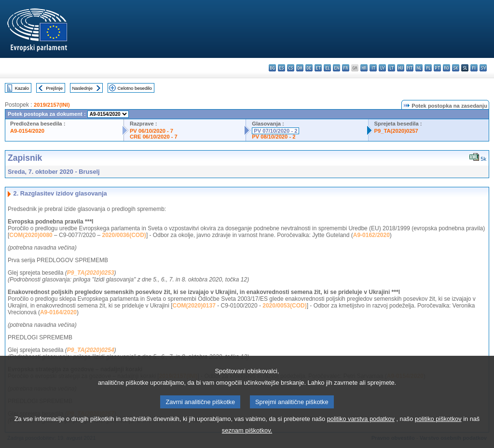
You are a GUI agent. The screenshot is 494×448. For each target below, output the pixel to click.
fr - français (346, 68)
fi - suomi (474, 68)
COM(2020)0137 (194, 306)
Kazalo (22, 88)
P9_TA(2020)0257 (396, 131)
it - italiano (373, 68)
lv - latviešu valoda (382, 68)
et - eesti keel (318, 68)
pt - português (437, 68)
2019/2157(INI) (52, 105)
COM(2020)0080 (31, 235)
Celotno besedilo (134, 88)
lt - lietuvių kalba (391, 68)
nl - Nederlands (419, 68)
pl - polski (428, 68)
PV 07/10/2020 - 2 (275, 131)
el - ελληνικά (327, 68)
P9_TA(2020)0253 (91, 273)
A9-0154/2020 (27, 131)
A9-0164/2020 (58, 312)
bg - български (272, 68)
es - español (281, 68)
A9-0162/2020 (371, 235)
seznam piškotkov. (247, 439)
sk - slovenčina (456, 68)
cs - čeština (291, 68)
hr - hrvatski (364, 68)
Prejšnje (54, 88)
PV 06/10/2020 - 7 (151, 131)
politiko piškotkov (438, 427)
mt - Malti (410, 68)
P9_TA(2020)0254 (91, 350)
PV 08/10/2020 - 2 (274, 137)
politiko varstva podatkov (361, 427)
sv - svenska (483, 68)
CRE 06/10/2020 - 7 (154, 137)
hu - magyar (401, 68)
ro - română (446, 68)
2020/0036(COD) (124, 235)
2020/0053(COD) (284, 306)
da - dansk (300, 68)
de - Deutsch (309, 68)
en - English (336, 68)
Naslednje (82, 88)
